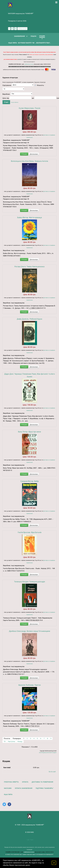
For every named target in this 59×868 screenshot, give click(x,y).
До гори (30, 840)
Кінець (20, 741)
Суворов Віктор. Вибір (30, 481)
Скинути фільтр (15, 102)
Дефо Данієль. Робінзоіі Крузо (29, 319)
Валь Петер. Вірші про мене (29, 432)
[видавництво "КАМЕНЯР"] (10, 5)
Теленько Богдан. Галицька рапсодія (30, 582)
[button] (31, 865)
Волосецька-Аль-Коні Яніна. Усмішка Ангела (29, 161)
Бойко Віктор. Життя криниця (30, 217)
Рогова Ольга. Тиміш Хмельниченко (29, 267)
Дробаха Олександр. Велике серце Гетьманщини (29, 631)
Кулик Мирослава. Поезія (30, 108)
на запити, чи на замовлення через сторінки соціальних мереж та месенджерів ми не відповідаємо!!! (29, 67)
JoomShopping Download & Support (48, 753)
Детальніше (34, 154)
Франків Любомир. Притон (29, 685)
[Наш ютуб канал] (22, 29)
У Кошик (24, 154)
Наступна (12, 741)
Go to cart (52, 772)
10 (5, 741)
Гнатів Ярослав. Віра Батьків (30, 532)
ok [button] (54, 863)
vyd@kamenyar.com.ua (29, 64)
